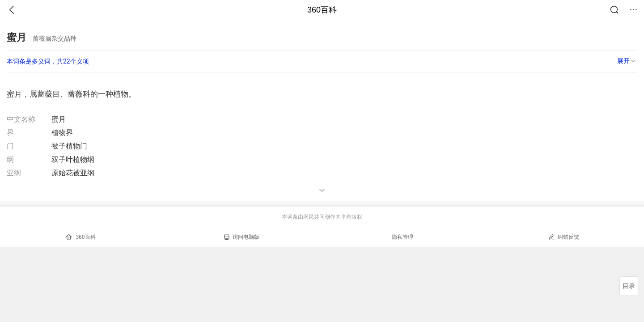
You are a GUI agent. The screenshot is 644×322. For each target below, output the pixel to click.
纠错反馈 (564, 237)
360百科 (322, 10)
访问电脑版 (242, 237)
